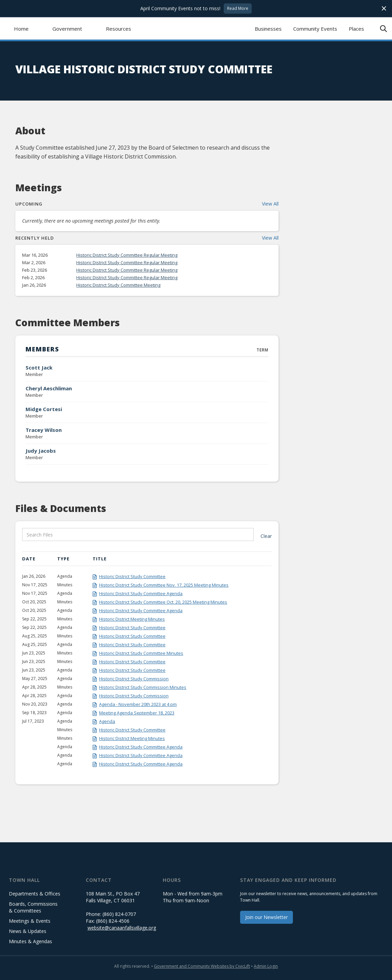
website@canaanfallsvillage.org (122, 928)
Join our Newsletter (266, 917)
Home (21, 29)
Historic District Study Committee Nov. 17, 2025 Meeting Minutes (164, 585)
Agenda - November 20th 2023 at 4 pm (138, 704)
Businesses (268, 29)
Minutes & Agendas (30, 941)
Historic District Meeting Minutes (132, 619)
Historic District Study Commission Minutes (143, 687)
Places (356, 29)
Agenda (107, 721)
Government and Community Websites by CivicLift (202, 966)
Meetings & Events (30, 921)
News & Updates (28, 931)
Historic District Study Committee (132, 576)
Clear (266, 536)
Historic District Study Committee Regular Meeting (127, 255)
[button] (67, 28)
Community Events (315, 29)
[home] (196, 28)
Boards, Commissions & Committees (33, 907)
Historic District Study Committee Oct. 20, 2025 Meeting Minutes (163, 602)
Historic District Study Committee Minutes (141, 653)
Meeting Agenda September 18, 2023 (137, 713)
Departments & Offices (35, 894)
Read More (238, 8)
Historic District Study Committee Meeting (118, 285)
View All (270, 204)
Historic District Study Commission (134, 679)
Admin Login (266, 966)
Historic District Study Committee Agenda (141, 593)
